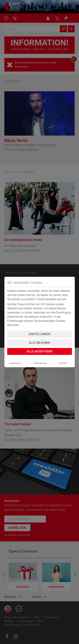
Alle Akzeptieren (40, 351)
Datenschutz (40, 363)
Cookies (63, 363)
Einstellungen (39, 334)
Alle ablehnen (39, 343)
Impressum (15, 363)
